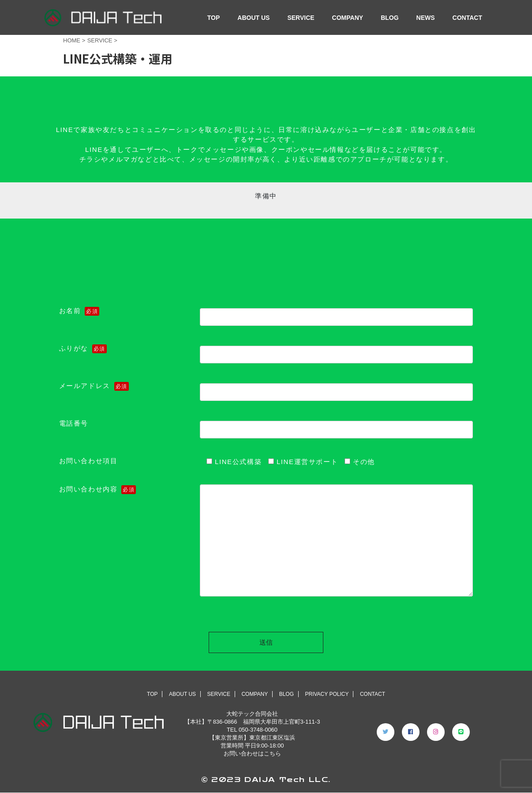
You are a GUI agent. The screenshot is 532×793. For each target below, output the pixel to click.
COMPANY (348, 18)
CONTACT (467, 18)
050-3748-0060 (258, 730)
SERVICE (301, 18)
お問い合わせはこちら (252, 753)
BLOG (390, 18)
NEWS (426, 18)
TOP (214, 18)
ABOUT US (253, 18)
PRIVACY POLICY (327, 694)
